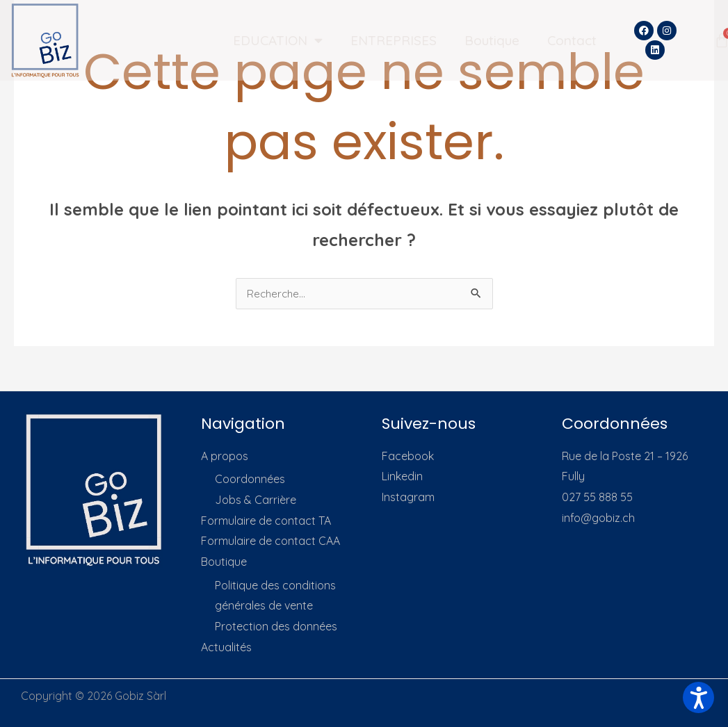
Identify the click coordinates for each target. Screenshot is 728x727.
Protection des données (276, 627)
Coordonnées (250, 480)
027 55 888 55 (597, 498)
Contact (572, 40)
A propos (225, 457)
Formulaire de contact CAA (270, 541)
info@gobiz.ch (598, 518)
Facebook (408, 457)
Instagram (408, 498)
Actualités (226, 648)
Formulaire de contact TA (266, 521)
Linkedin (402, 477)
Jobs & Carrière (256, 500)
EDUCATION (278, 40)
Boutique (492, 40)
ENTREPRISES (394, 40)
